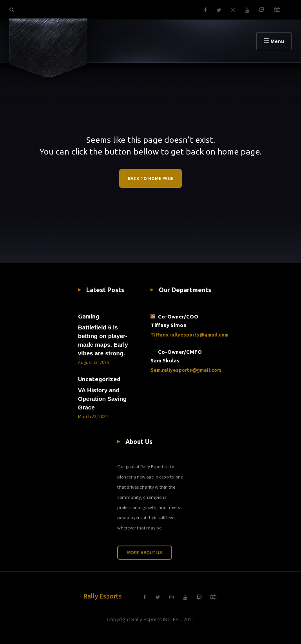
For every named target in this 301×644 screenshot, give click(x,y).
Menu (274, 41)
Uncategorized (99, 379)
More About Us (145, 553)
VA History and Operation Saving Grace (102, 399)
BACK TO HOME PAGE (150, 178)
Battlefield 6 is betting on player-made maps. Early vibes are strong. (103, 340)
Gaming (89, 316)
